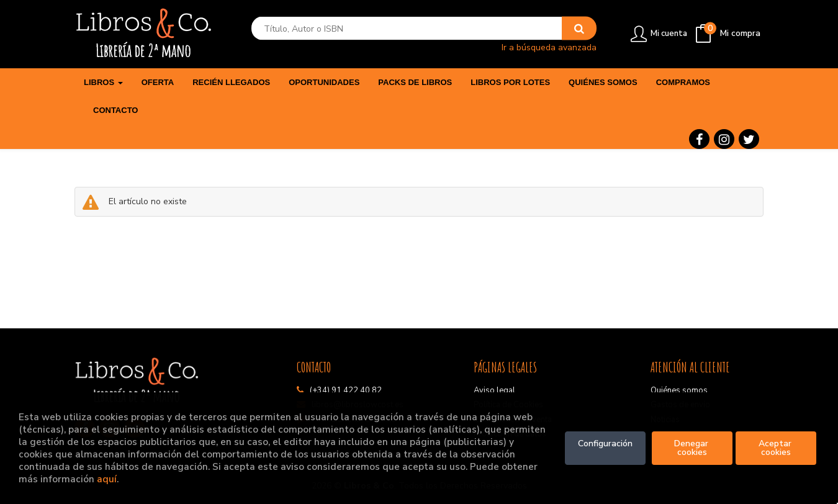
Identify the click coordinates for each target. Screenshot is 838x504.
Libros (103, 82)
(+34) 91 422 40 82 (346, 390)
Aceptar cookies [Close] (776, 448)
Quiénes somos (679, 390)
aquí (107, 479)
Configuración (605, 443)
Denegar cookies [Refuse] (692, 448)
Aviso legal (494, 390)
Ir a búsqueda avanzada (549, 47)
